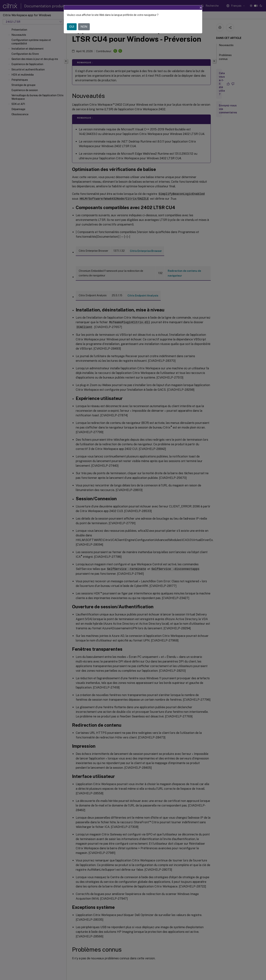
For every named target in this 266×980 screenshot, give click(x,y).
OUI (72, 27)
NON (84, 27)
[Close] (201, 8)
